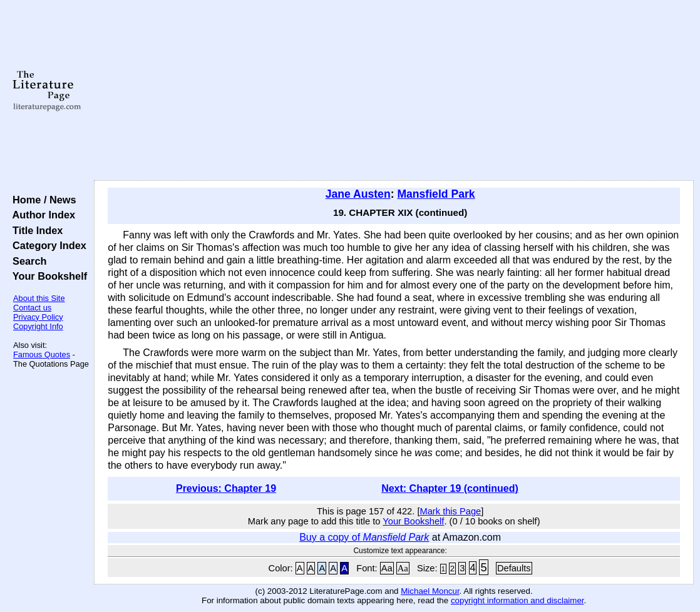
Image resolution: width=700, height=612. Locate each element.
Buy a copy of (364, 537)
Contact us (32, 308)
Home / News (42, 200)
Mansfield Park (436, 194)
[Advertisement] (394, 91)
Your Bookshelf (47, 276)
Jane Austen (358, 194)
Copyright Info (38, 326)
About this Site (39, 298)
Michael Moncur (430, 591)
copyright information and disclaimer (517, 600)
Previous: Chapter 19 (226, 488)
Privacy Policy (38, 317)
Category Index (47, 245)
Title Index (35, 230)
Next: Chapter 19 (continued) (450, 488)
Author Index (41, 215)
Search (27, 261)
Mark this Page (451, 511)
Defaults (514, 568)
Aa (387, 568)
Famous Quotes (42, 354)
